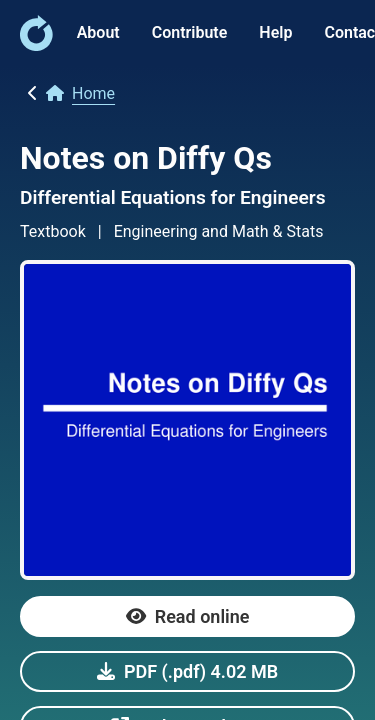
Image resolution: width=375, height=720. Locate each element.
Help (275, 32)
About (98, 32)
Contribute (190, 32)
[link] (36, 45)
